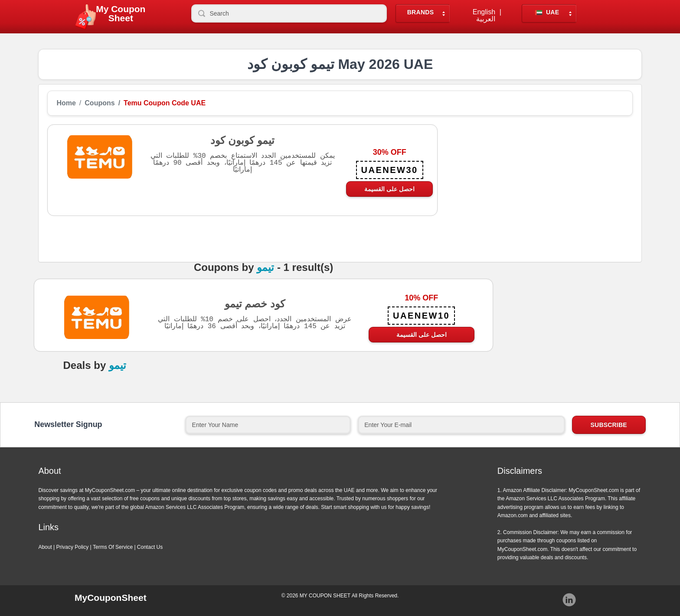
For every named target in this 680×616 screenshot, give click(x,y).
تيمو (265, 267)
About (45, 547)
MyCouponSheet (111, 598)
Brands (421, 12)
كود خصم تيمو (255, 303)
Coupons (100, 103)
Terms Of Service (113, 547)
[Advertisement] (535, 185)
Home (66, 103)
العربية (486, 19)
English (484, 12)
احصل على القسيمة (389, 189)
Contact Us (150, 547)
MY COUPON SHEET (325, 596)
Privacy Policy (73, 547)
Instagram (569, 600)
